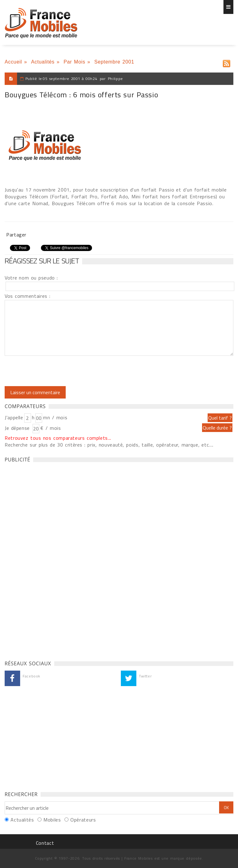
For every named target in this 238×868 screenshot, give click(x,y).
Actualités (43, 62)
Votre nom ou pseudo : (31, 278)
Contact (45, 843)
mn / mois (55, 417)
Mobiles (52, 820)
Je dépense (18, 428)
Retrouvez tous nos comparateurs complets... (58, 438)
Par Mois (74, 62)
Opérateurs (83, 820)
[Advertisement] (51, 560)
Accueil (13, 62)
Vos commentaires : (28, 296)
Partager (16, 235)
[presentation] (56, 371)
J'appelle (14, 417)
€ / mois (51, 428)
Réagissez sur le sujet (42, 261)
